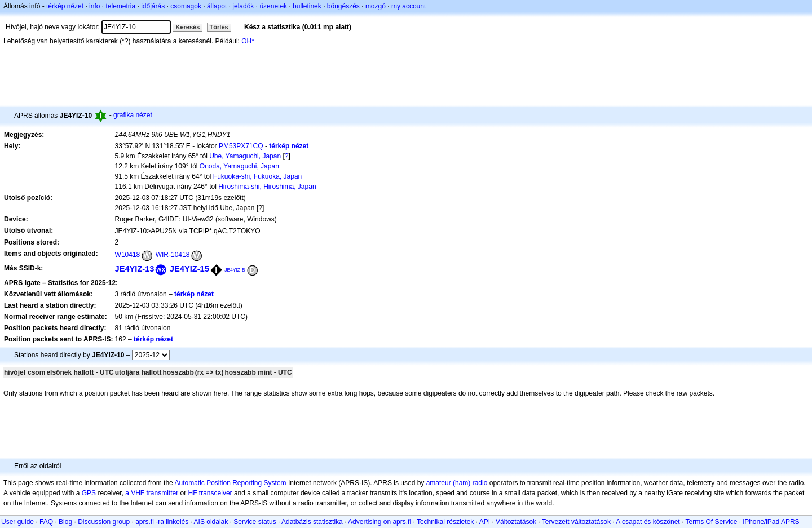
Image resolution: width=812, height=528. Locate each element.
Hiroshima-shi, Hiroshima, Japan (267, 187)
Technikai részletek (445, 522)
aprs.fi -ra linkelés (162, 522)
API (485, 522)
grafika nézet (133, 115)
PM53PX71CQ (241, 146)
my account (409, 6)
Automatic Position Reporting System (230, 483)
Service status (255, 522)
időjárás (153, 6)
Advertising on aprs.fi (379, 522)
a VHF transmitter (152, 493)
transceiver (216, 493)
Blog (65, 522)
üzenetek (273, 6)
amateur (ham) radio (457, 483)
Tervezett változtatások (576, 522)
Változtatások (516, 522)
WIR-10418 (173, 255)
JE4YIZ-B (235, 270)
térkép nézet (65, 6)
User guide (17, 522)
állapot (217, 6)
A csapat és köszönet (648, 522)
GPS (89, 493)
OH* (248, 41)
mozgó (376, 6)
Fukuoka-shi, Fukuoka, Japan (257, 176)
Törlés (219, 27)
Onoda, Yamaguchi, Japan (239, 166)
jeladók (243, 6)
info (94, 6)
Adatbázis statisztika (312, 522)
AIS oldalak (211, 522)
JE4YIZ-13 (135, 269)
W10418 (128, 255)
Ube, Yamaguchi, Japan (245, 156)
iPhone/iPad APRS (771, 522)
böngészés (343, 6)
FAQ (46, 522)
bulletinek (307, 6)
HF (193, 493)
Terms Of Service (711, 522)
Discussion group (104, 522)
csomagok (186, 6)
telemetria (120, 6)
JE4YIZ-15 (189, 269)
